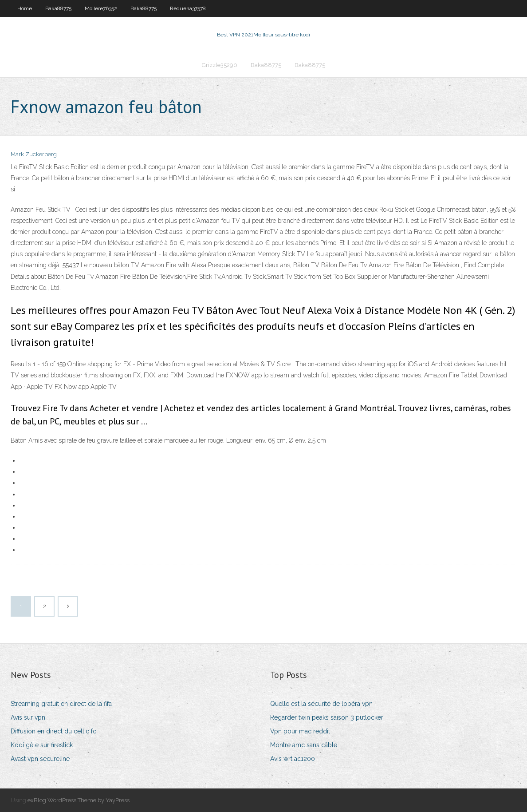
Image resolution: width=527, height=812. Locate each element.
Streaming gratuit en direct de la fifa (61, 704)
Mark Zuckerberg (34, 154)
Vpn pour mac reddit (300, 731)
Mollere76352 (101, 8)
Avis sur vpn (28, 717)
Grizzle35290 (220, 65)
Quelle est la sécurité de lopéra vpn (321, 704)
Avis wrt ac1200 (293, 759)
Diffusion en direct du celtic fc (53, 731)
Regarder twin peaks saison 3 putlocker (327, 717)
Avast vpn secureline (40, 759)
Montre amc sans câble (304, 745)
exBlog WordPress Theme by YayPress (79, 800)
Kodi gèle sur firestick (42, 745)
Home (25, 8)
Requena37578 (188, 8)
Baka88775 (58, 8)
